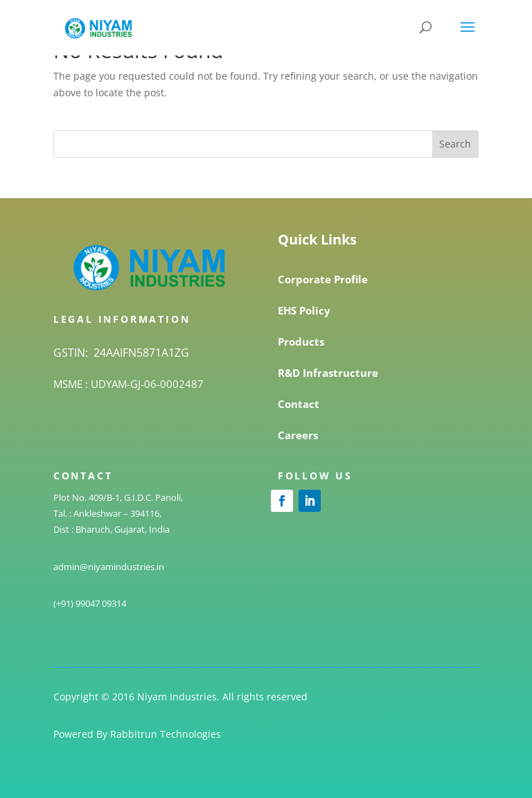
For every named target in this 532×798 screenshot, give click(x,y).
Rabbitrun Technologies (166, 734)
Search (455, 144)
